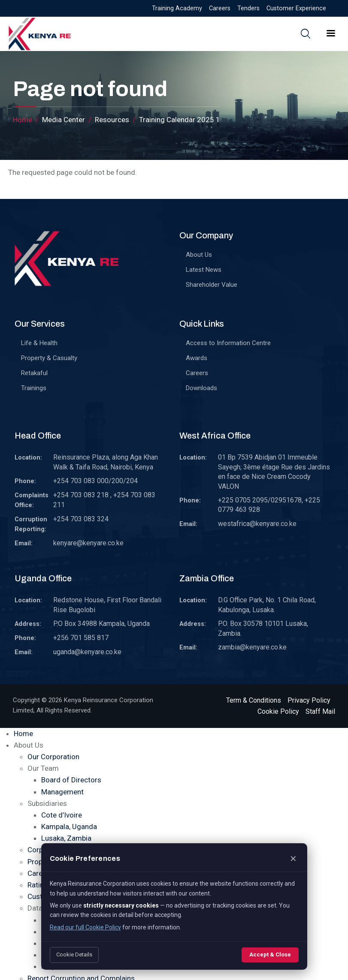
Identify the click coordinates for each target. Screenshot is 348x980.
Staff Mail (320, 711)
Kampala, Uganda (69, 827)
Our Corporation (53, 757)
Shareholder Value (212, 285)
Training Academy (177, 8)
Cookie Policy (278, 711)
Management (62, 792)
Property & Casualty (49, 358)
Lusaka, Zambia (66, 838)
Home (23, 120)
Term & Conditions (254, 700)
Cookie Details (74, 954)
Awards (197, 358)
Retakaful (34, 373)
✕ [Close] (293, 859)
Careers (220, 8)
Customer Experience (296, 8)
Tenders (248, 8)
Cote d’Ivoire (62, 815)
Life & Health (39, 343)
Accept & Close (270, 954)
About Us (199, 255)
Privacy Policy (309, 700)
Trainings (34, 388)
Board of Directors (71, 780)
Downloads (201, 388)
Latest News (204, 270)
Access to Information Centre (228, 343)
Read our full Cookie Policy (85, 927)
